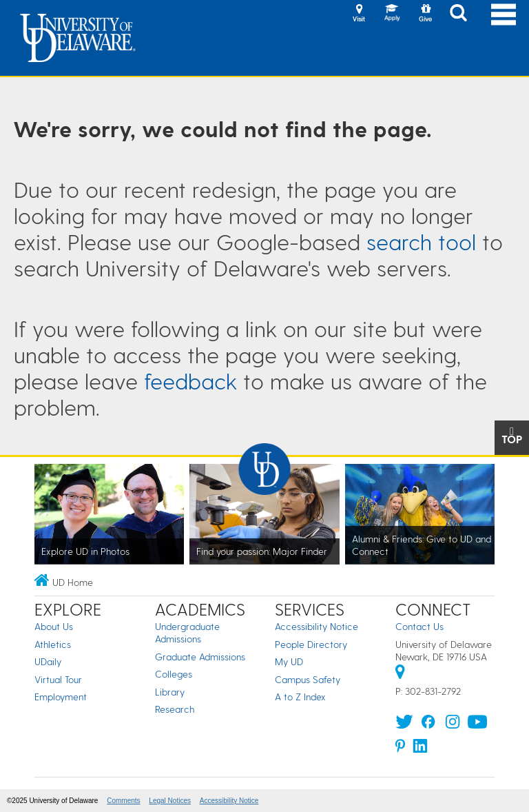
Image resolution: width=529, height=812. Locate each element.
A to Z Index (300, 697)
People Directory (311, 644)
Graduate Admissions (200, 657)
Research (175, 709)
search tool (421, 241)
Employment (61, 697)
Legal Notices (170, 801)
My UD (289, 661)
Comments (123, 801)
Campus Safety (308, 679)
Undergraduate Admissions (187, 632)
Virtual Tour (58, 679)
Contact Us (419, 626)
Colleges (174, 674)
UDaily (48, 661)
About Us (54, 626)
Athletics (53, 644)
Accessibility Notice (317, 626)
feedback (190, 380)
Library (170, 692)
